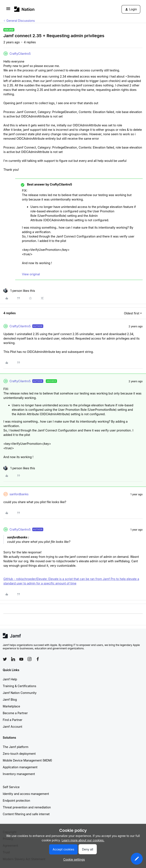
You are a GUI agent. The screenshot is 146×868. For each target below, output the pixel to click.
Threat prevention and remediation (27, 807)
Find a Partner (13, 720)
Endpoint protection (16, 800)
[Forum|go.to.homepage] (24, 9)
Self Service (11, 787)
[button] (8, 10)
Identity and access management (26, 794)
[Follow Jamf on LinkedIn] (13, 659)
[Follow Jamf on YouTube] (21, 659)
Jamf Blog (10, 699)
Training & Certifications (20, 686)
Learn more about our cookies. (83, 840)
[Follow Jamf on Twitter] (5, 659)
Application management (20, 767)
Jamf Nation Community (20, 693)
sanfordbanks (19, 494)
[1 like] (19, 291)
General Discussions (21, 21)
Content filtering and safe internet (26, 814)
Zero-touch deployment (19, 754)
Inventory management (19, 774)
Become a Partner (15, 713)
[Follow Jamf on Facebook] (38, 659)
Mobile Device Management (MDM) (27, 760)
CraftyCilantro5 (20, 54)
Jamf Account (12, 727)
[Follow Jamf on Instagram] (30, 659)
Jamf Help (10, 679)
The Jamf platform (16, 747)
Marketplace (11, 706)
